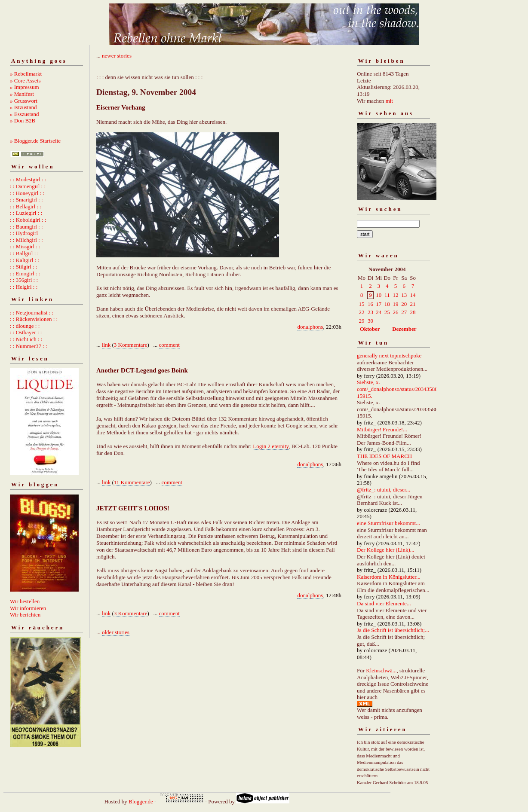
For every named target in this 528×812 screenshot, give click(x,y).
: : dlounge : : (25, 326)
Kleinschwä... (381, 670)
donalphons (310, 327)
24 (379, 312)
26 (396, 312)
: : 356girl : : (24, 280)
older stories (116, 632)
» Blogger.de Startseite (35, 141)
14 (413, 295)
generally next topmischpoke (389, 356)
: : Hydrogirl (24, 233)
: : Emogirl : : (25, 273)
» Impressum (25, 87)
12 (396, 295)
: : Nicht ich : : (26, 339)
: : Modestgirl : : (28, 179)
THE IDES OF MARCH (384, 456)
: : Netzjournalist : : (32, 313)
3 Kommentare (131, 345)
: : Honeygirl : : (27, 193)
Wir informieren (28, 608)
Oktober (370, 329)
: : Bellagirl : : (26, 206)
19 (396, 304)
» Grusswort (24, 101)
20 (404, 304)
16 (370, 304)
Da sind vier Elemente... (384, 603)
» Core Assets (25, 81)
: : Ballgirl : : (24, 253)
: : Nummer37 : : (29, 346)
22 (362, 312)
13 (404, 295)
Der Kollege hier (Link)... (386, 550)
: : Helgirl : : (24, 287)
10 (379, 295)
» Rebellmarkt (26, 74)
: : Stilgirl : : (24, 267)
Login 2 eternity (271, 446)
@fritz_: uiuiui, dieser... (384, 490)
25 (387, 312)
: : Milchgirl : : (26, 240)
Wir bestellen (25, 601)
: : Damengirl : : (28, 186)
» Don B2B (23, 121)
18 (387, 304)
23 (370, 312)
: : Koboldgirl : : (28, 220)
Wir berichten (25, 615)
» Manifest (22, 94)
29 (362, 321)
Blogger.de (141, 801)
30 (370, 321)
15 (362, 304)
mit (389, 101)
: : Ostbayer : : (26, 332)
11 (387, 295)
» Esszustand (25, 114)
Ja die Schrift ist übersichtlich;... (393, 630)
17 (379, 304)
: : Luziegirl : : (26, 213)
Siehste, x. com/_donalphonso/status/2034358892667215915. (406, 389)
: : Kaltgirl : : (25, 260)
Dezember (404, 329)
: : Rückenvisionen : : (34, 319)
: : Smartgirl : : (26, 200)
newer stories (117, 56)
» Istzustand (23, 107)
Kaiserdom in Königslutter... (389, 577)
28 (413, 312)
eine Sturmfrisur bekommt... (388, 523)
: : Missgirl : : (25, 246)
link (106, 345)
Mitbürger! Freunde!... (382, 429)
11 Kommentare (132, 482)
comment (169, 345)
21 (413, 304)
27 (404, 312)
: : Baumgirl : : (26, 227)
